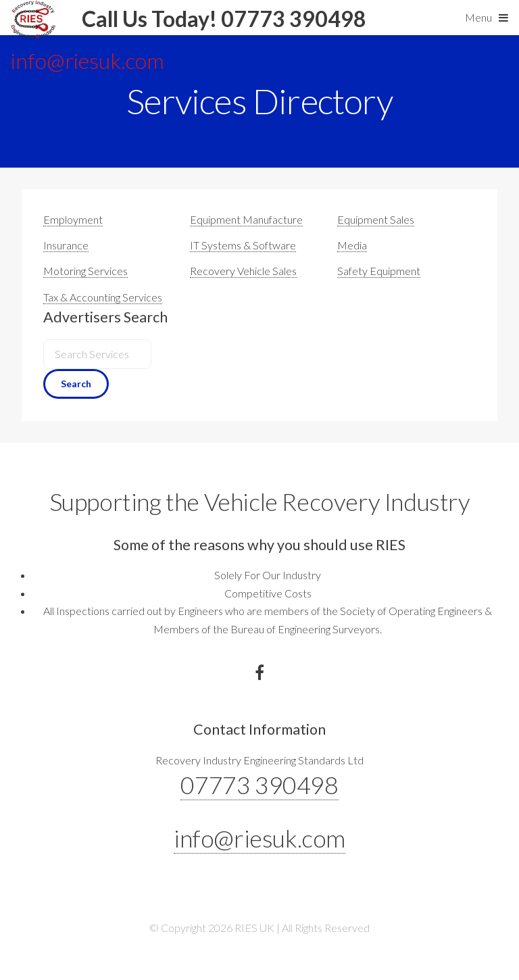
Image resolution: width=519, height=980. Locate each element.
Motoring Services (85, 271)
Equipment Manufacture (246, 219)
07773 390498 (259, 785)
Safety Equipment (379, 271)
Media (352, 245)
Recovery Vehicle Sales (243, 271)
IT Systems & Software (243, 245)
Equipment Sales (376, 219)
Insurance (66, 245)
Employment (73, 219)
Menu (478, 17)
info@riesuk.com (259, 838)
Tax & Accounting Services (103, 297)
